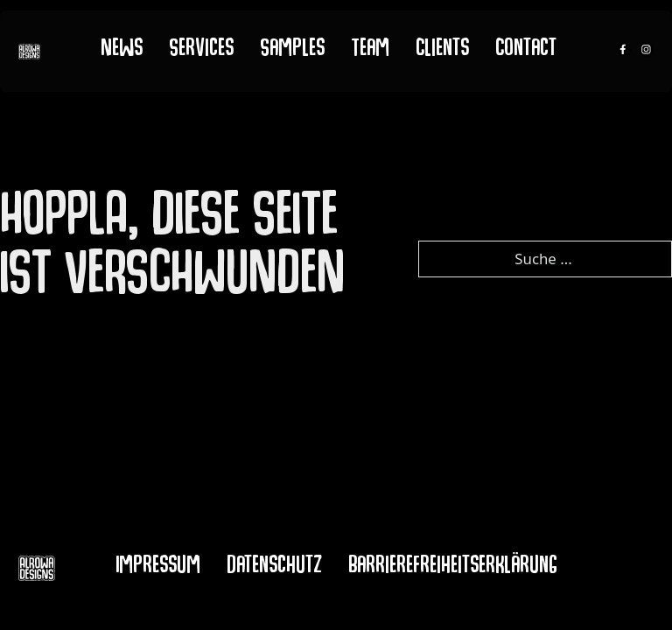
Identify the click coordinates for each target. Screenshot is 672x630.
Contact (526, 51)
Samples (292, 51)
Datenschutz (274, 568)
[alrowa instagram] (646, 52)
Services (201, 51)
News (122, 51)
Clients (442, 51)
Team (370, 51)
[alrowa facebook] (623, 52)
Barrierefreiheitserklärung (453, 568)
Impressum (158, 568)
